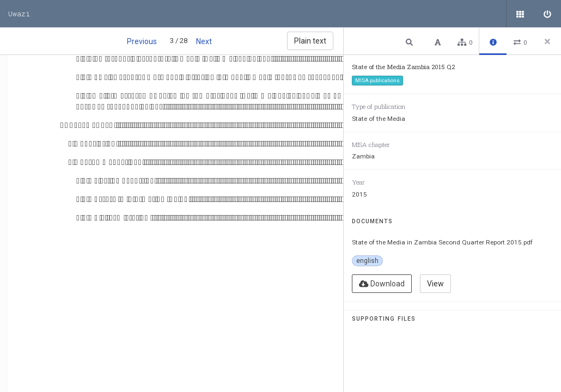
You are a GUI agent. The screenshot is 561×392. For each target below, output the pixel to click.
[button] (411, 42)
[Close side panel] (547, 41)
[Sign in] (547, 14)
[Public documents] (520, 14)
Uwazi (19, 14)
